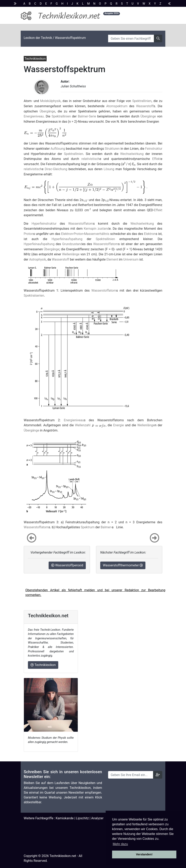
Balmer (106, 527)
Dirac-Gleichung (56, 169)
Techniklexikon (43, 665)
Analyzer (97, 818)
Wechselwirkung (132, 154)
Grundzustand (72, 244)
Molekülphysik (50, 101)
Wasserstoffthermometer (123, 565)
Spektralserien (34, 296)
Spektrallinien (142, 101)
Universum (131, 259)
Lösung (109, 169)
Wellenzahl (83, 425)
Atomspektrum (117, 106)
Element (112, 259)
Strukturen (112, 149)
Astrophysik (38, 259)
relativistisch (90, 159)
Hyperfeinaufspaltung (67, 239)
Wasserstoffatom (81, 224)
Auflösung (58, 149)
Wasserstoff (145, 106)
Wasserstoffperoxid (67, 565)
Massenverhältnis (97, 234)
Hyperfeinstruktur (44, 224)
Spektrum (88, 527)
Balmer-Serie (87, 116)
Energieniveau (34, 116)
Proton (29, 234)
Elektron (67, 234)
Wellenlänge (71, 254)
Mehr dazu (120, 844)
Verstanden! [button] (144, 854)
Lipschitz (82, 818)
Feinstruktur (154, 149)
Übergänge (47, 111)
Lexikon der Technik (38, 38)
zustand (103, 229)
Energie (119, 425)
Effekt (156, 159)
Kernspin (90, 229)
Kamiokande (65, 818)
